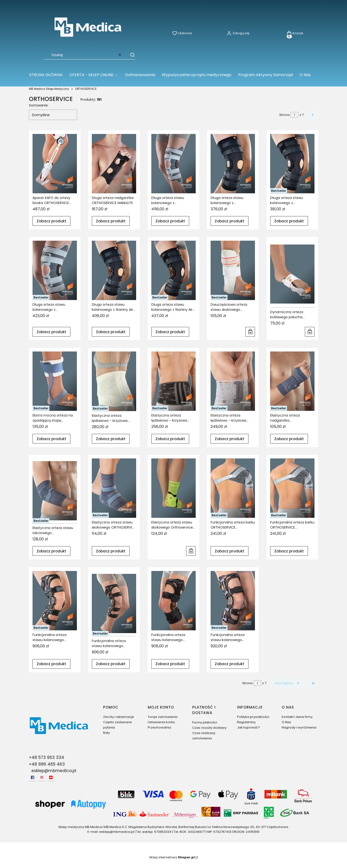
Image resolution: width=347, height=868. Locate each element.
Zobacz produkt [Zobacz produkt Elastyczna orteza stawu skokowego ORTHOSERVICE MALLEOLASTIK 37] (111, 551)
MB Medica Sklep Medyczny (49, 89)
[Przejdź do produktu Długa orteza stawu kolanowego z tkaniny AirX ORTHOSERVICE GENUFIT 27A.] (173, 270)
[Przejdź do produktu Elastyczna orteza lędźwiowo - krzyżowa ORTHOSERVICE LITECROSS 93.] (173, 381)
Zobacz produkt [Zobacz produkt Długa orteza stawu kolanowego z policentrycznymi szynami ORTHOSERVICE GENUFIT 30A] (289, 221)
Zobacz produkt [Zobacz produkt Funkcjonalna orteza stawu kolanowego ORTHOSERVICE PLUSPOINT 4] (111, 664)
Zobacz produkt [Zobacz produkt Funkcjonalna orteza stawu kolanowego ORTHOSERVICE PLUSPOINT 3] (51, 664)
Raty (107, 733)
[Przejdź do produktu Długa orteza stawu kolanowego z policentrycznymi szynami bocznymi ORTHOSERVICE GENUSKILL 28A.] (173, 164)
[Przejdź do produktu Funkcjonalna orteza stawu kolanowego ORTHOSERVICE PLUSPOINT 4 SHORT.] (173, 601)
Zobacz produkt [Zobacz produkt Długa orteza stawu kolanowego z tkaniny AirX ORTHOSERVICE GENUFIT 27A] (170, 332)
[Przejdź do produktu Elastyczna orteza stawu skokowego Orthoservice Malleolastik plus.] (173, 488)
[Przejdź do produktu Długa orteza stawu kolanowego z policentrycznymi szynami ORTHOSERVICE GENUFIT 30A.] (292, 164)
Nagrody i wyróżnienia (299, 727)
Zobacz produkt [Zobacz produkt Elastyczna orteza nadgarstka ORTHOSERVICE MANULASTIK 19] (289, 439)
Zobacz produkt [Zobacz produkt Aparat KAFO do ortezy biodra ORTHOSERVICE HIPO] (51, 221)
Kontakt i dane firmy (297, 717)
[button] (130, 55)
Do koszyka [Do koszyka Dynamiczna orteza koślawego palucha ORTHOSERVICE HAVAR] (310, 332)
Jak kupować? (249, 727)
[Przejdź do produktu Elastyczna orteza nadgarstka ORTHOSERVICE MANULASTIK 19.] (292, 381)
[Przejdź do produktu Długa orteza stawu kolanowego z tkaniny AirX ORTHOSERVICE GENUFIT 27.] (114, 270)
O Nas (286, 722)
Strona (284, 115)
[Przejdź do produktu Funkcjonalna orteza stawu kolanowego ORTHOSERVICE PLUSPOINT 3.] (55, 601)
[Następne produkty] (287, 683)
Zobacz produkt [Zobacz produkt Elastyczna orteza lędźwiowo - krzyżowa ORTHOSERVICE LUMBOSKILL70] (230, 439)
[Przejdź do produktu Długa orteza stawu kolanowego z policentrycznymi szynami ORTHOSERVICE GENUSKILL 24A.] (55, 270)
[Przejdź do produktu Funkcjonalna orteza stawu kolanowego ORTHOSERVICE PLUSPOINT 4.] (114, 603)
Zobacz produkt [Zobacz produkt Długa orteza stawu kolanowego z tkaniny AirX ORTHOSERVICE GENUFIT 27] (111, 332)
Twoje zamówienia (163, 717)
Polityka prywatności (253, 717)
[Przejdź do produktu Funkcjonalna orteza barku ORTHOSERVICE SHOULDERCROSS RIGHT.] (292, 488)
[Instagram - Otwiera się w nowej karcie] (42, 777)
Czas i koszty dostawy (209, 728)
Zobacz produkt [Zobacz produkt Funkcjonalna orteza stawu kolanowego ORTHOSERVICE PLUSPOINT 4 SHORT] (170, 664)
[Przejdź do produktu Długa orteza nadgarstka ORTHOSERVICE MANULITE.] (114, 164)
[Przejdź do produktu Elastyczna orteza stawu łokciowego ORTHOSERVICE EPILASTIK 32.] (55, 491)
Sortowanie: (39, 105)
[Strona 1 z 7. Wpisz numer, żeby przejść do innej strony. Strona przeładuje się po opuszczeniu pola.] (294, 115)
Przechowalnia (159, 727)
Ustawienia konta (161, 722)
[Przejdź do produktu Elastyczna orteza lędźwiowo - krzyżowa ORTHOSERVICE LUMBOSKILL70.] (233, 381)
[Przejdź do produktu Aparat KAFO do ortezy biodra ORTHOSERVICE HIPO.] (55, 164)
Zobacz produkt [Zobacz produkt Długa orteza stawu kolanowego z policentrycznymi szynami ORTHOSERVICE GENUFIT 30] (230, 221)
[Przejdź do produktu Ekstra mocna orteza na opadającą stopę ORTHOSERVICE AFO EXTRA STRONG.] (55, 381)
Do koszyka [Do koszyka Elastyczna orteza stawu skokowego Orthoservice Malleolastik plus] (191, 551)
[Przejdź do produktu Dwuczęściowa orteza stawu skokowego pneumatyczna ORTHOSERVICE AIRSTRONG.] (233, 270)
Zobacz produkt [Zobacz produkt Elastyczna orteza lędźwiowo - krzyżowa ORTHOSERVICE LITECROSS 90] (111, 439)
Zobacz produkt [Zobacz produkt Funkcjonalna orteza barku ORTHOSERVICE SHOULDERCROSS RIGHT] (289, 551)
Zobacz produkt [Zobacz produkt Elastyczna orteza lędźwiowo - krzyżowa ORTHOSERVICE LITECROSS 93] (170, 439)
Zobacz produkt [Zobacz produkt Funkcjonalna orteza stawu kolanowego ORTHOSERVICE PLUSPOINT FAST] (230, 664)
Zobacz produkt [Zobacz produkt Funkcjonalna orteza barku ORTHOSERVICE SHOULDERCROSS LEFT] (230, 551)
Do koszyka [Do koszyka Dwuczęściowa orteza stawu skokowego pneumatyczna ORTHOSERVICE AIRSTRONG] (250, 332)
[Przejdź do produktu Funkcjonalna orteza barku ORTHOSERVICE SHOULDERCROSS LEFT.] (233, 488)
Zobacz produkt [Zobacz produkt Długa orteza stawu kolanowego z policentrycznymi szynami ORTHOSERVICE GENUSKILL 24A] (51, 332)
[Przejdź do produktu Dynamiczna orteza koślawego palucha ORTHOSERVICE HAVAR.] (292, 274)
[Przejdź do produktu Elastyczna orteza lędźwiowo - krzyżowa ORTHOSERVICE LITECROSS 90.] (114, 381)
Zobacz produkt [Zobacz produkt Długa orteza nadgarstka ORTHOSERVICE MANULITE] (111, 221)
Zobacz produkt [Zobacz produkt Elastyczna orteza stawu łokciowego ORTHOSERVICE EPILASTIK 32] (51, 551)
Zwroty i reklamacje (119, 717)
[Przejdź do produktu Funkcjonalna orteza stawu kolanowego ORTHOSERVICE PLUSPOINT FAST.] (233, 601)
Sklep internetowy (172, 857)
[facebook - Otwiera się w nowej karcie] (33, 777)
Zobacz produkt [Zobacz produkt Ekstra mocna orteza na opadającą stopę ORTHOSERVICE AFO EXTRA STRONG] (51, 439)
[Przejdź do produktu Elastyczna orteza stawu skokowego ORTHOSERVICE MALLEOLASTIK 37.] (114, 488)
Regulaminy (246, 722)
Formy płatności (205, 722)
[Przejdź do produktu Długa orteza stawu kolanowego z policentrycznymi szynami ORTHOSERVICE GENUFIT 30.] (233, 164)
